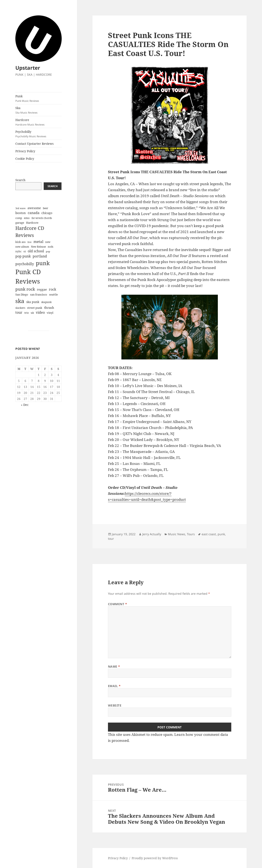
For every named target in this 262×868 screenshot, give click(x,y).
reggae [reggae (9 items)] (42, 289)
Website (115, 705)
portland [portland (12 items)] (40, 256)
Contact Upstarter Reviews (34, 144)
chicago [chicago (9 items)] (47, 213)
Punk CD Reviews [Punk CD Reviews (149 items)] (28, 277)
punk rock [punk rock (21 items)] (25, 289)
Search (20, 180)
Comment (118, 604)
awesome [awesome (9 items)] (34, 208)
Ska (39, 110)
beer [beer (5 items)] (46, 208)
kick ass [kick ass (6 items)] (20, 242)
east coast (209, 534)
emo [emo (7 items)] (27, 218)
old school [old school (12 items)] (36, 251)
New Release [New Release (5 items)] (38, 247)
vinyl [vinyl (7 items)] (50, 313)
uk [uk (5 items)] (32, 313)
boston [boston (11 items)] (21, 213)
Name (114, 666)
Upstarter (28, 68)
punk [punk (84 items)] (43, 263)
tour (111, 539)
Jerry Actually (152, 534)
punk (221, 534)
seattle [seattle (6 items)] (53, 295)
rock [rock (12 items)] (52, 289)
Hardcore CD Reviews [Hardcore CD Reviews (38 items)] (30, 232)
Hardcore (39, 122)
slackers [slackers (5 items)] (20, 308)
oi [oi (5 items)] (25, 251)
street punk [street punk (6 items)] (35, 308)
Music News (177, 534)
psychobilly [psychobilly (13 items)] (25, 264)
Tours (191, 534)
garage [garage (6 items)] (20, 223)
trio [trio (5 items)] (27, 313)
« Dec (25, 405)
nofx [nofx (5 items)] (51, 247)
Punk (39, 98)
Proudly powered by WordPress (155, 858)
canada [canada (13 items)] (34, 213)
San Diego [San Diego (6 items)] (22, 295)
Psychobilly (39, 134)
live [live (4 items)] (30, 242)
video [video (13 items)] (40, 312)
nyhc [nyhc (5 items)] (18, 251)
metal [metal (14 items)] (38, 242)
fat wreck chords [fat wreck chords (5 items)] (42, 218)
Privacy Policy (25, 151)
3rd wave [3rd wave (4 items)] (20, 208)
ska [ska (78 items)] (20, 301)
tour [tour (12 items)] (19, 312)
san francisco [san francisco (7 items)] (39, 294)
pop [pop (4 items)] (48, 251)
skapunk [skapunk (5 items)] (46, 302)
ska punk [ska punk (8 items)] (33, 302)
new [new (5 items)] (48, 242)
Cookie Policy (25, 159)
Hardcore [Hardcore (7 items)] (32, 223)
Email (114, 686)
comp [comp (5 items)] (19, 218)
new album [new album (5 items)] (22, 247)
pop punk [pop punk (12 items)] (23, 256)
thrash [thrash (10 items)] (49, 308)
